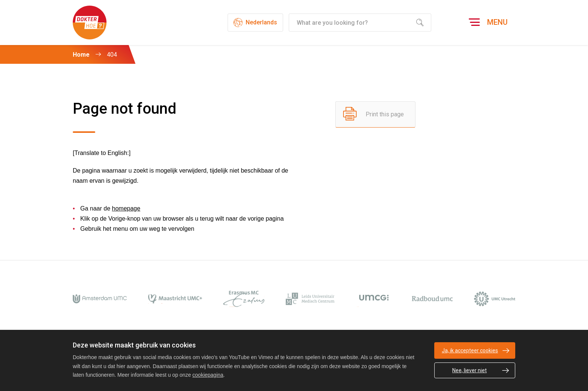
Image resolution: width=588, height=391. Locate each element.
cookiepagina (208, 375)
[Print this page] (375, 114)
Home (81, 55)
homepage (126, 208)
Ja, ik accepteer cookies (470, 350)
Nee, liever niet (469, 370)
